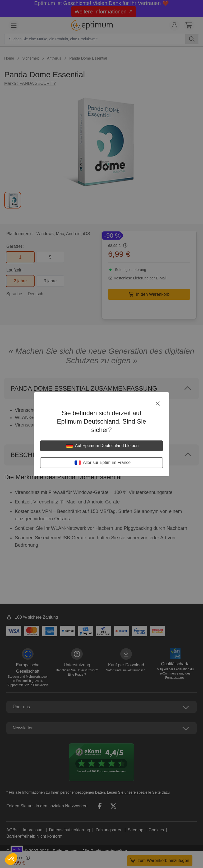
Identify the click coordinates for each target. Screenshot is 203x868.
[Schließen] (158, 404)
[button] (11, 859)
